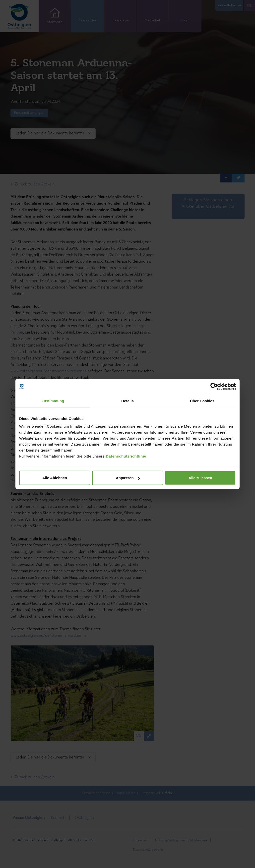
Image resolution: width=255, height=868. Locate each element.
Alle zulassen (200, 478)
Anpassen (128, 478)
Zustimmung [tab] (53, 401)
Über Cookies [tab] (202, 401)
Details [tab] (127, 401)
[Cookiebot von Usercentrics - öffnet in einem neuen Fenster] (214, 386)
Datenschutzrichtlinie (126, 456)
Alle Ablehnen (55, 478)
